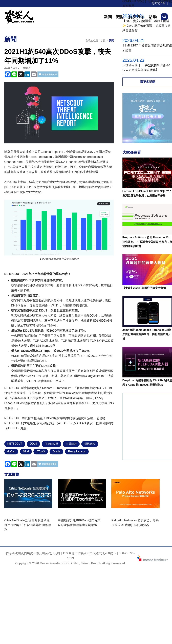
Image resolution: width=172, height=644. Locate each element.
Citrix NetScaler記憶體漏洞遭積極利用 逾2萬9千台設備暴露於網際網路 (28, 525)
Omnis (56, 452)
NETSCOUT (15, 444)
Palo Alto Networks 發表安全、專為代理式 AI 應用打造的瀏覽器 (135, 523)
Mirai (26, 452)
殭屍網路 (90, 444)
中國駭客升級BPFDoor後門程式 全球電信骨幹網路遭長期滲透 (81, 523)
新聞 (108, 17)
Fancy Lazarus (77, 452)
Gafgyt (11, 452)
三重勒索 (71, 444)
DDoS (34, 444)
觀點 (120, 17)
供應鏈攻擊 (51, 444)
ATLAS (41, 452)
